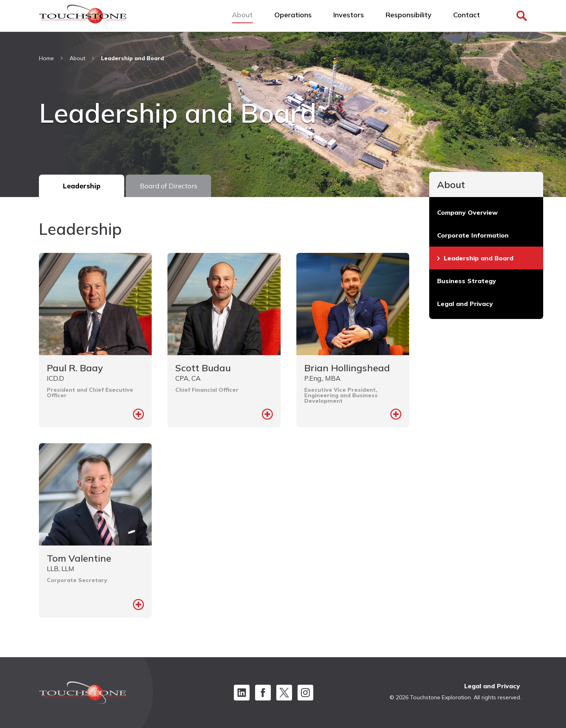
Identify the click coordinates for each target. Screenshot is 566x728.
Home (46, 58)
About (77, 58)
